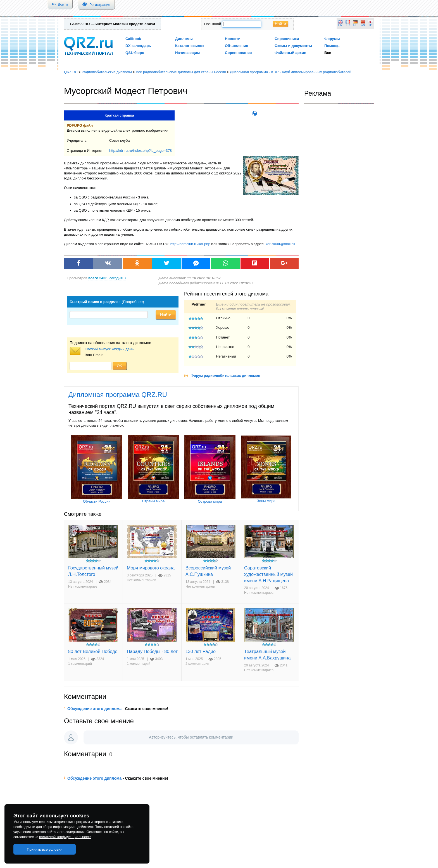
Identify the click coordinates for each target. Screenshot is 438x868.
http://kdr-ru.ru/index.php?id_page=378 (141, 151)
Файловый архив (290, 53)
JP (370, 25)
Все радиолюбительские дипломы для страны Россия (181, 72)
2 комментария (197, 664)
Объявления (236, 46)
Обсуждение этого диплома (94, 709)
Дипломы (184, 39)
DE (355, 25)
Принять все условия (45, 849)
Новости (233, 39)
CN (363, 25)
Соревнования (238, 53)
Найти (280, 24)
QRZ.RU (71, 72)
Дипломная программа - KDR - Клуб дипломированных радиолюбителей (291, 72)
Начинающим (187, 53)
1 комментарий (80, 664)
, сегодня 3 (107, 278)
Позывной (213, 24)
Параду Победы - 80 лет (152, 651)
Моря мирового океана (151, 568)
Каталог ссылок (190, 46)
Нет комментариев (83, 586)
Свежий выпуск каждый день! (110, 349)
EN (340, 25)
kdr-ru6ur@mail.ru (280, 244)
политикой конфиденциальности (65, 837)
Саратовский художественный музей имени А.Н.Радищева (268, 574)
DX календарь (138, 46)
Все (328, 53)
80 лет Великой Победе (93, 651)
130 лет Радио (201, 651)
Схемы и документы (293, 46)
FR (348, 25)
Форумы (332, 39)
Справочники (287, 39)
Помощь (332, 46)
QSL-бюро (135, 53)
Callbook (133, 39)
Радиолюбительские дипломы (107, 72)
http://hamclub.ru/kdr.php (190, 244)
